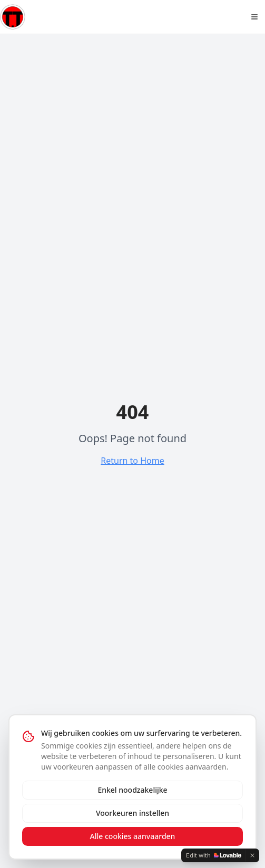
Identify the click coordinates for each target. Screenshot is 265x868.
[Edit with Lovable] (214, 855)
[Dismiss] (252, 855)
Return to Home (132, 461)
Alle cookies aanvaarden (133, 836)
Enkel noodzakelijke (132, 790)
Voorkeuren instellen (132, 813)
